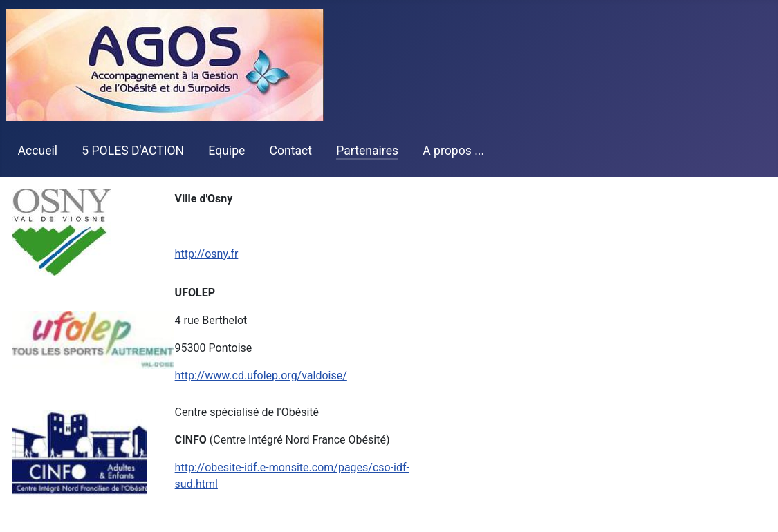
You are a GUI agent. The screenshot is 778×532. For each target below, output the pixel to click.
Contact (291, 151)
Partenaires (367, 151)
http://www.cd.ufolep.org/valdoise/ (261, 376)
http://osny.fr (207, 254)
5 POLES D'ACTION (133, 151)
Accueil (38, 151)
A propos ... (453, 151)
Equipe (226, 151)
